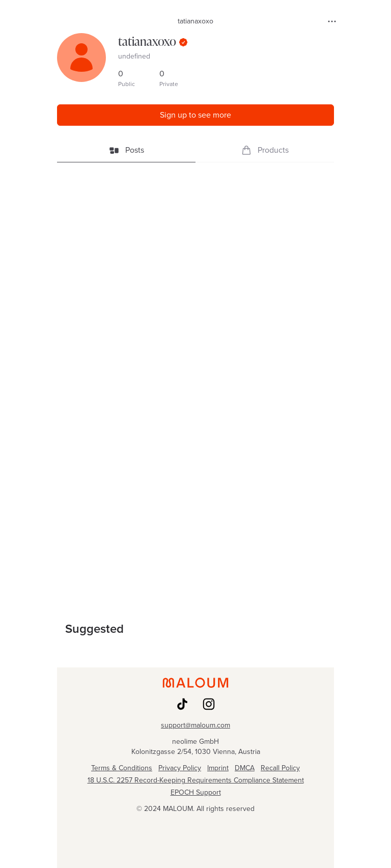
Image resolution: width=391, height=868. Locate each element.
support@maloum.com (195, 725)
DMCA (245, 768)
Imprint (218, 768)
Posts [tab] (127, 150)
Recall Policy (280, 768)
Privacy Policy (180, 768)
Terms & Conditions (122, 768)
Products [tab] (265, 150)
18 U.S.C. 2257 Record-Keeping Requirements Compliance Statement (196, 780)
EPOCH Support (196, 793)
